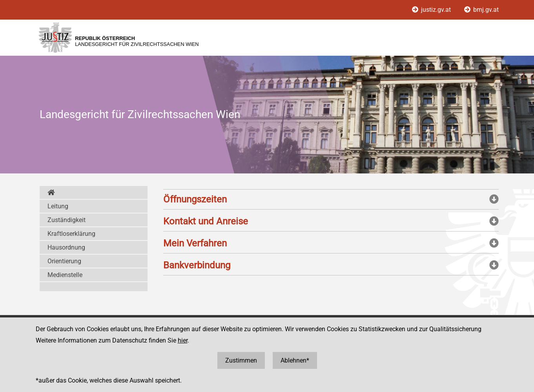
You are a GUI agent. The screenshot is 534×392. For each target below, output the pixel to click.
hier (183, 340)
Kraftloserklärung (71, 234)
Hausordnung (66, 247)
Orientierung (64, 261)
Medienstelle (65, 275)
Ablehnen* (295, 360)
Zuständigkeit (67, 220)
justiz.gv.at (432, 10)
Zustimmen (241, 360)
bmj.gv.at (481, 10)
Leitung (58, 206)
